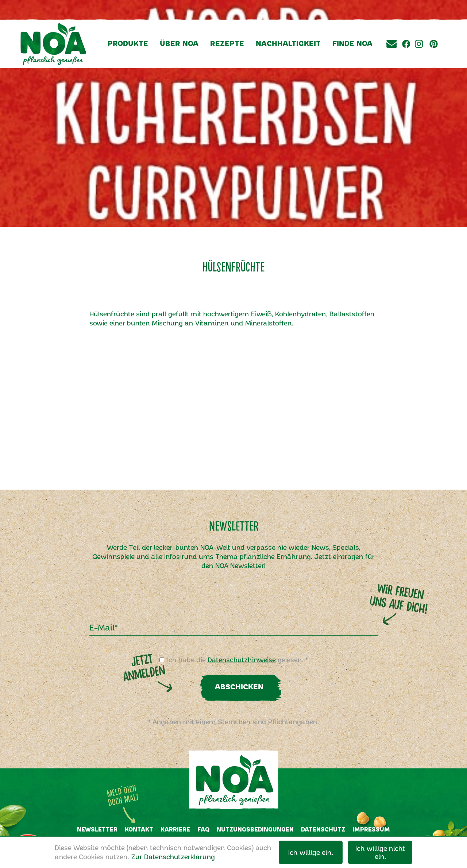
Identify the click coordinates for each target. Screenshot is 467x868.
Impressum (371, 829)
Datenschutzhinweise (242, 660)
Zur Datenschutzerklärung (173, 857)
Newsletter (97, 829)
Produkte (128, 43)
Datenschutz (323, 829)
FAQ (203, 829)
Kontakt (139, 829)
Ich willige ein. (311, 852)
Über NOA (179, 43)
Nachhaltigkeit (288, 43)
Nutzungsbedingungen (255, 829)
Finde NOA (352, 43)
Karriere (175, 829)
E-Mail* (103, 627)
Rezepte (227, 43)
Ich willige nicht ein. (380, 852)
